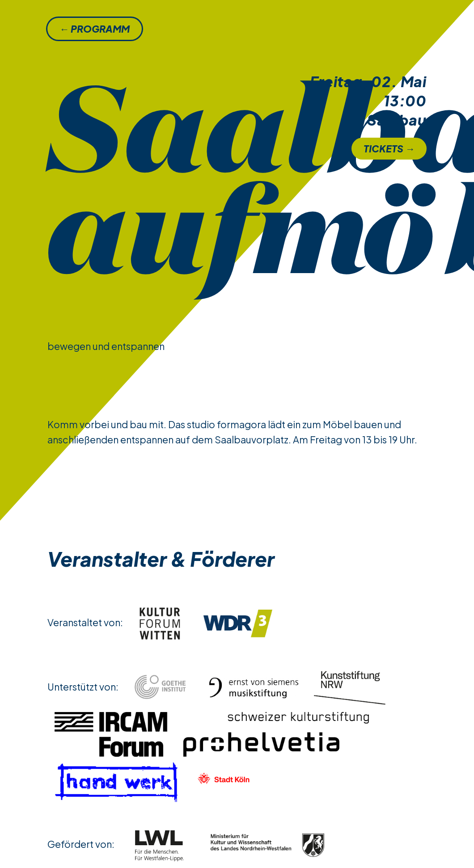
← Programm (95, 29)
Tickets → (389, 149)
